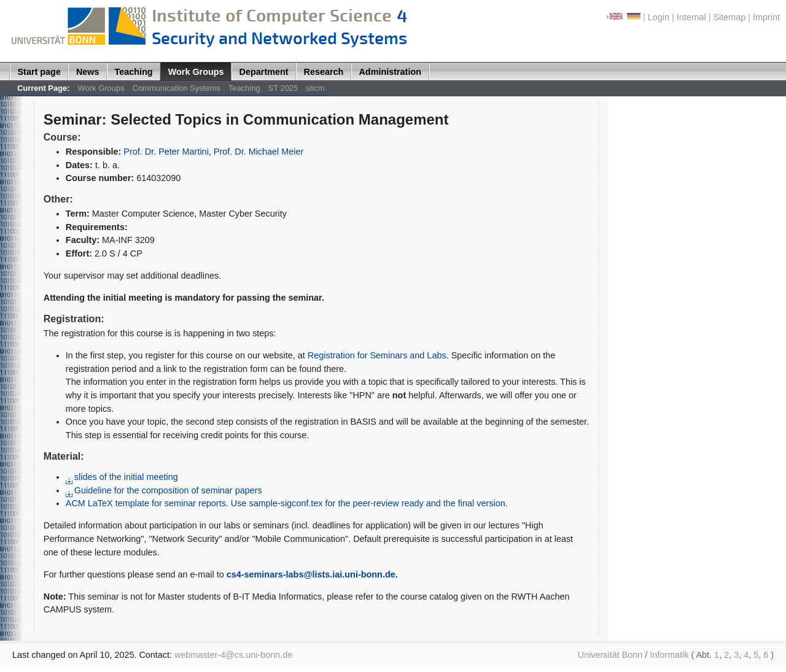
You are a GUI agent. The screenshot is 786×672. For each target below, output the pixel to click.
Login (659, 17)
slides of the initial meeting (122, 477)
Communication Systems (177, 88)
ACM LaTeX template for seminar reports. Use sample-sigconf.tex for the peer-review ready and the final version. (287, 503)
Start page (39, 72)
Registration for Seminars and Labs (377, 355)
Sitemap (729, 17)
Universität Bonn (610, 655)
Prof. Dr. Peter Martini (166, 152)
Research (324, 72)
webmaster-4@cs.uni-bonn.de (233, 655)
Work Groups (196, 72)
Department (264, 72)
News (88, 72)
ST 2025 (283, 88)
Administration (390, 72)
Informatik (669, 655)
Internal (691, 17)
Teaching (134, 72)
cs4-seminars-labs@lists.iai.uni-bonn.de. (312, 574)
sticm (315, 88)
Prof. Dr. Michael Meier (259, 152)
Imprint (766, 17)
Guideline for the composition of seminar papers (164, 490)
